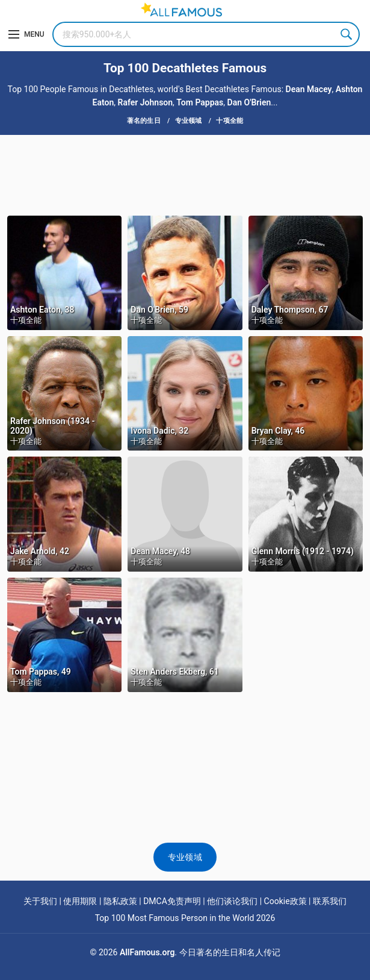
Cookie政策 (285, 901)
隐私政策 (120, 901)
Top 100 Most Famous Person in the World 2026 (185, 918)
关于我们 (40, 901)
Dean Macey (309, 89)
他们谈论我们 (232, 901)
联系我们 (330, 901)
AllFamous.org (147, 952)
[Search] (206, 34)
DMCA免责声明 (172, 901)
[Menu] (26, 34)
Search (347, 34)
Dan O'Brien (249, 102)
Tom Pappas (200, 102)
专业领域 (185, 857)
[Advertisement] (185, 174)
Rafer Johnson (146, 102)
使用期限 (80, 901)
